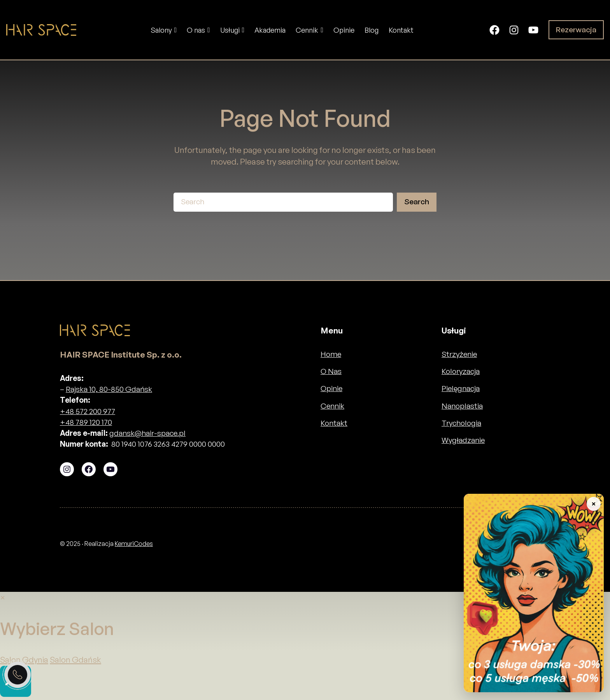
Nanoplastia (462, 406)
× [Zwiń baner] (593, 504)
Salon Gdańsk (75, 660)
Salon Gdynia (24, 660)
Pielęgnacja (461, 388)
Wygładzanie (463, 440)
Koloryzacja (461, 371)
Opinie (331, 388)
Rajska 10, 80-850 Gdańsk (109, 389)
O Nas (331, 371)
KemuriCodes (134, 544)
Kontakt (334, 423)
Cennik (332, 406)
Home (331, 354)
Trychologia (461, 423)
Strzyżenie (459, 354)
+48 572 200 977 (88, 411)
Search (417, 202)
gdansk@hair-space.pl (147, 433)
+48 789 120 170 (86, 422)
